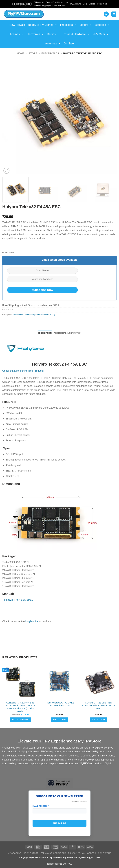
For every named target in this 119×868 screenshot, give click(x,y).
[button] (106, 14)
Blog (85, 4)
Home (21, 54)
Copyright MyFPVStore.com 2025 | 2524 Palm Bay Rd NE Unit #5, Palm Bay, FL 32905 (59, 858)
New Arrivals (17, 25)
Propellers (68, 25)
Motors (86, 25)
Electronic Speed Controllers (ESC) (39, 315)
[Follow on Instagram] (19, 4)
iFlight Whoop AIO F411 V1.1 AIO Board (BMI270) (59, 704)
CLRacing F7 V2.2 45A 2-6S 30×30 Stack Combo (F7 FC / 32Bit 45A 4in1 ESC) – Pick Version (20, 707)
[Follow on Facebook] (14, 4)
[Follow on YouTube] (29, 4)
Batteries (102, 25)
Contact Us (102, 4)
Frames (17, 34)
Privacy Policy (77, 853)
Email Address (41, 806)
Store (33, 54)
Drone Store (31, 853)
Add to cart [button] (59, 720)
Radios (53, 34)
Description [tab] (45, 333)
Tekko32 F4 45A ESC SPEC (18, 600)
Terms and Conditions (53, 853)
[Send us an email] (24, 4)
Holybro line (32, 621)
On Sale (69, 44)
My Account (75, 4)
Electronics (35, 34)
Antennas (53, 44)
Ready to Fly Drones (42, 25)
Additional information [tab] (68, 333)
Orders (92, 4)
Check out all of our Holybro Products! (23, 371)
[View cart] (114, 14)
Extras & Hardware (76, 34)
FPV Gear (101, 34)
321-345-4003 (65, 864)
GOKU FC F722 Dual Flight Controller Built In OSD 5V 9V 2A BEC (99, 706)
